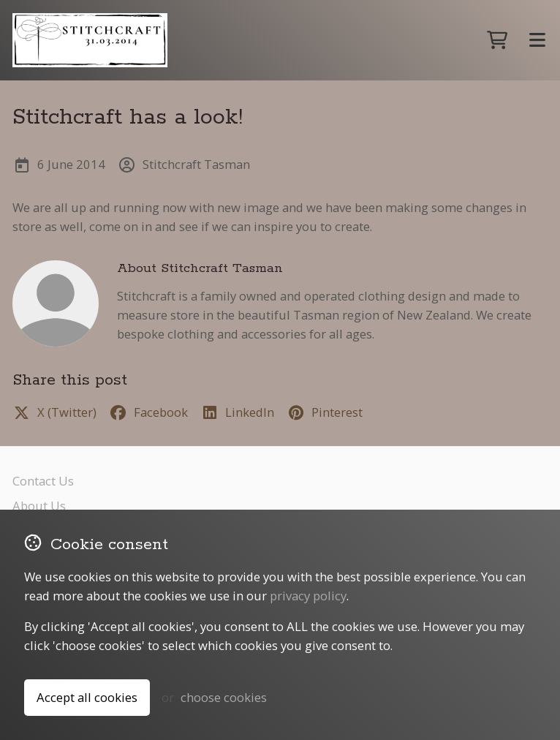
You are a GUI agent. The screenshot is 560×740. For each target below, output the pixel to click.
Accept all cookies (87, 697)
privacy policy (308, 596)
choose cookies (224, 697)
